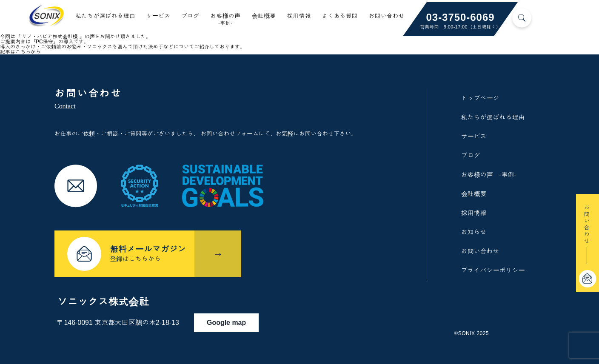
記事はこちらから (20, 52)
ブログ (190, 16)
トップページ (480, 98)
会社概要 (264, 16)
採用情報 (299, 16)
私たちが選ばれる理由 (106, 16)
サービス (158, 16)
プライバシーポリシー (493, 270)
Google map (230, 320)
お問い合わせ (387, 16)
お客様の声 (225, 19)
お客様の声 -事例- (489, 175)
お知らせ (474, 232)
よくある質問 (340, 16)
